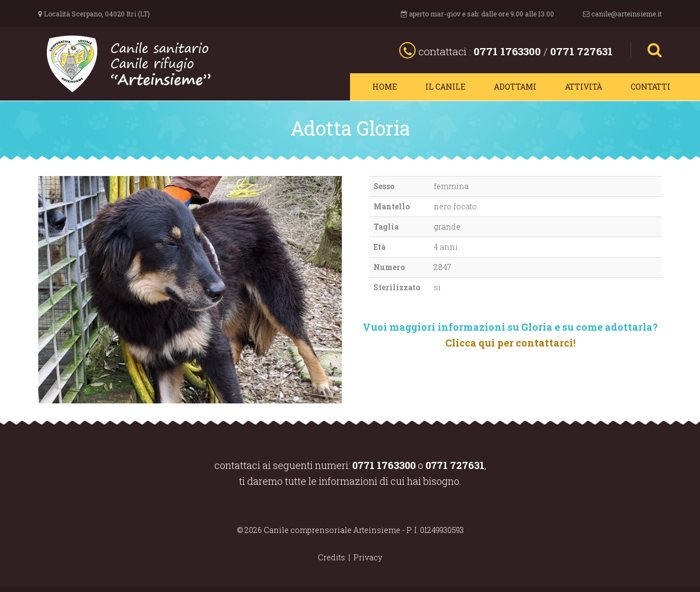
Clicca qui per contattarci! (510, 343)
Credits (331, 557)
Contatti (651, 87)
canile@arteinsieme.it (626, 14)
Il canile (445, 87)
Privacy (368, 557)
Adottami (515, 87)
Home (385, 87)
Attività (584, 87)
